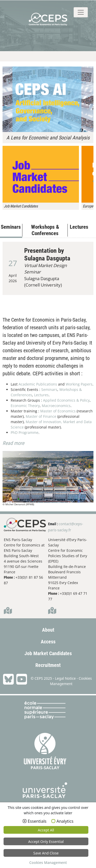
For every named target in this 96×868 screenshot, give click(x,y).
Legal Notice (65, 678)
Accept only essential (46, 842)
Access (48, 642)
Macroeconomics (56, 406)
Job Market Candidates (48, 653)
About (48, 630)
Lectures (41, 395)
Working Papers (79, 384)
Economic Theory (25, 406)
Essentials (37, 821)
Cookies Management (48, 862)
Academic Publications (38, 384)
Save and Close (46, 853)
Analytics (65, 821)
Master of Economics (58, 411)
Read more (13, 443)
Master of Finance (41, 416)
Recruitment (48, 665)
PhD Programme (25, 432)
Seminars (49, 389)
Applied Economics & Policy (66, 400)
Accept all (46, 830)
